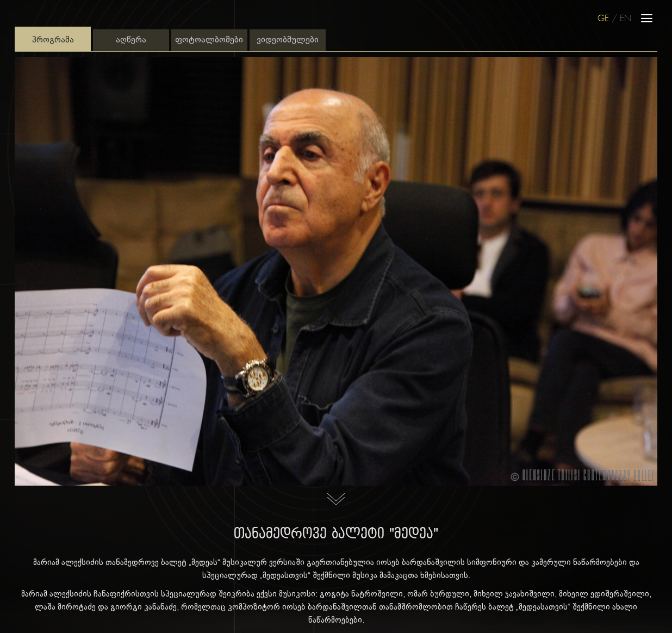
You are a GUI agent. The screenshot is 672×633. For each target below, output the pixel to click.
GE (603, 19)
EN (626, 19)
